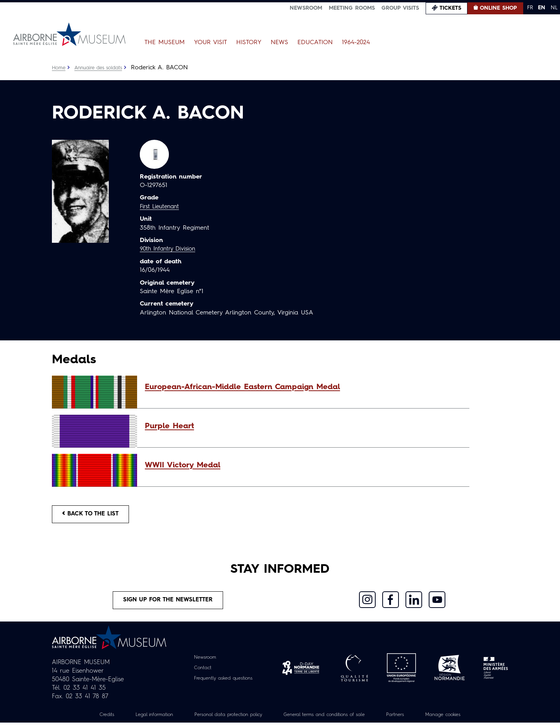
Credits (88, 720)
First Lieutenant (161, 207)
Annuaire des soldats (102, 68)
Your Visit (210, 43)
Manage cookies (460, 720)
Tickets (450, 8)
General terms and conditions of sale (329, 720)
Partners (408, 720)
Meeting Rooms (352, 8)
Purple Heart (169, 426)
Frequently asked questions (223, 683)
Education (315, 43)
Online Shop (498, 8)
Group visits (400, 8)
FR (530, 8)
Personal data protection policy (221, 720)
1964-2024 (356, 43)
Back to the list (94, 515)
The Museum (165, 43)
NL (554, 8)
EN (542, 8)
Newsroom (306, 8)
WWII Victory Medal (183, 465)
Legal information (139, 720)
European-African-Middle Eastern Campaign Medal (242, 387)
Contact (199, 673)
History (249, 43)
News (279, 43)
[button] (303, 387)
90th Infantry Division (170, 249)
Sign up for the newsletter (168, 604)
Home (59, 68)
